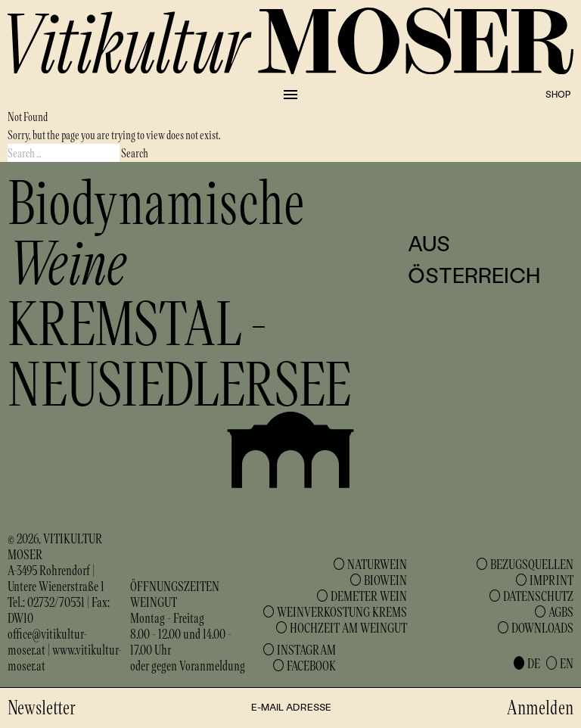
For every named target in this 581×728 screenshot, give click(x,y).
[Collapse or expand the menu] (290, 95)
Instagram (306, 649)
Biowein (385, 580)
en (567, 663)
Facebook (311, 665)
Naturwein (377, 564)
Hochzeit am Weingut (348, 627)
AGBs (561, 611)
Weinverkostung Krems (342, 611)
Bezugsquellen (532, 564)
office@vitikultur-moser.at (47, 641)
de (534, 663)
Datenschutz (538, 596)
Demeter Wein (369, 596)
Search (135, 152)
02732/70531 (56, 602)
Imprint (551, 580)
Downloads (542, 627)
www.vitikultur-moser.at (65, 657)
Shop (558, 94)
